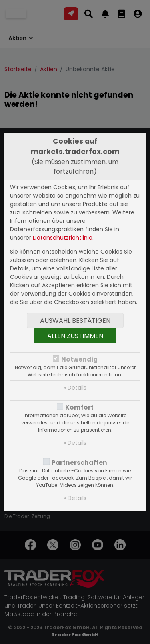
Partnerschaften (79, 463)
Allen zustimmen (75, 336)
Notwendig (79, 359)
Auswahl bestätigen (75, 321)
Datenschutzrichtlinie (63, 238)
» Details (75, 388)
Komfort (79, 407)
